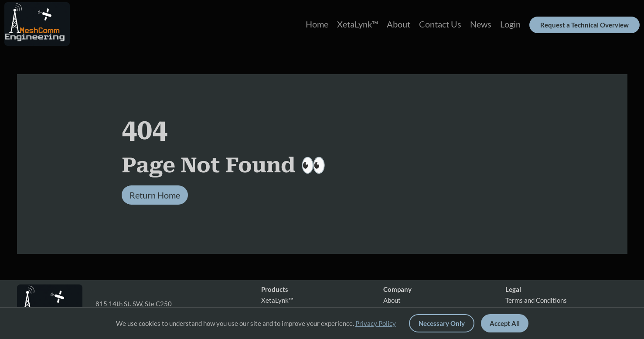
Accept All (505, 323)
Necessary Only (442, 323)
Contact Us (440, 24)
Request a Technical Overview (584, 25)
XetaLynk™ (358, 24)
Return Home (155, 195)
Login (510, 24)
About (399, 24)
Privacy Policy (376, 323)
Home (317, 24)
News (481, 24)
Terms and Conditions (536, 300)
